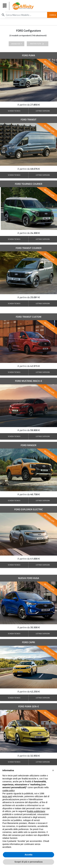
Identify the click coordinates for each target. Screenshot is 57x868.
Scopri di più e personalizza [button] (28, 862)
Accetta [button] (28, 855)
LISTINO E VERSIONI (43, 111)
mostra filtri (37, 44)
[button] (53, 770)
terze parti (7, 796)
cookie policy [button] (8, 790)
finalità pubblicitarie (36, 811)
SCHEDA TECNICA (14, 111)
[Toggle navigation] (5, 6)
